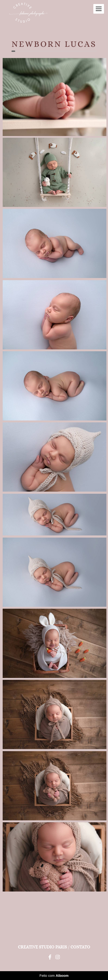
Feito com (54, 976)
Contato (80, 947)
